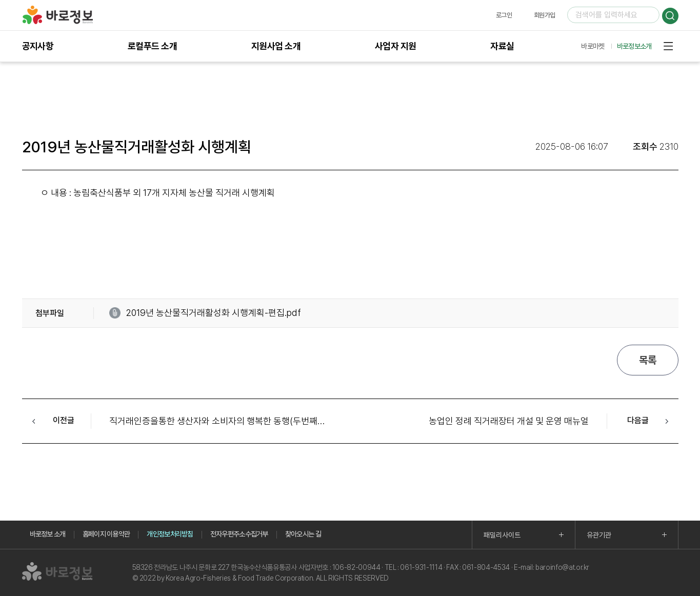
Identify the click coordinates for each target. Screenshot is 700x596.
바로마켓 (593, 46)
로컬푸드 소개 (152, 46)
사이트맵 (668, 46)
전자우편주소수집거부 (239, 534)
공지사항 (38, 46)
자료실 (502, 46)
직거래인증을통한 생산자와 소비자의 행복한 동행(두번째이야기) (227, 421)
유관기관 (599, 535)
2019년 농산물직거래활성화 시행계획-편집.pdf (213, 313)
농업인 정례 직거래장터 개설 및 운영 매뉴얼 (509, 421)
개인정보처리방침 (170, 534)
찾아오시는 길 (303, 534)
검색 (670, 16)
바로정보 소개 (48, 534)
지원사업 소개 (276, 46)
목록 (648, 360)
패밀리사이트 (502, 535)
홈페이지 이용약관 (106, 534)
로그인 (504, 15)
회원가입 (544, 15)
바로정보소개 (634, 46)
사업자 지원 (396, 46)
